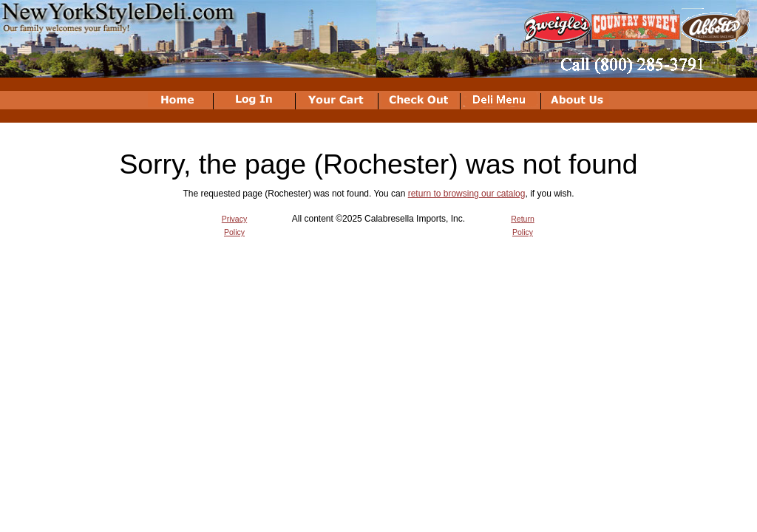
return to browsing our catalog (467, 194)
